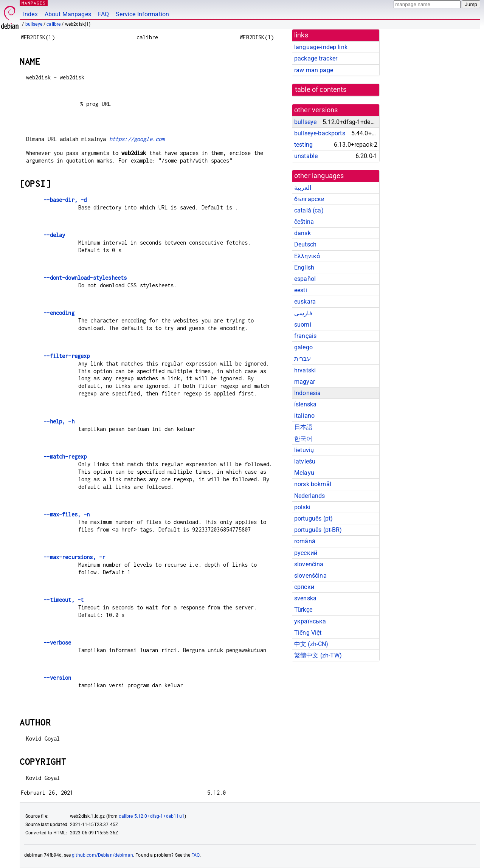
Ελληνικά (307, 256)
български (309, 199)
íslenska (305, 404)
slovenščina (310, 576)
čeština (304, 222)
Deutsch (305, 244)
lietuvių (304, 450)
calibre (54, 24)
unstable (306, 156)
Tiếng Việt (308, 633)
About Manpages (68, 14)
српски (304, 587)
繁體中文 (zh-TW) (318, 655)
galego (303, 347)
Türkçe (303, 610)
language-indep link (321, 47)
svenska (305, 598)
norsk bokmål (313, 484)
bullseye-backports (320, 133)
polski (302, 507)
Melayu (304, 473)
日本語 (303, 427)
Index (30, 14)
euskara (305, 301)
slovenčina (309, 564)
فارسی (303, 313)
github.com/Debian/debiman (102, 855)
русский (306, 553)
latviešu (305, 461)
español (305, 279)
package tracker (316, 58)
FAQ (103, 14)
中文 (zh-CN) (311, 644)
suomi (303, 325)
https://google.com (137, 139)
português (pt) (313, 518)
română (305, 541)
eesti (301, 290)
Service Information (142, 14)
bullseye (34, 24)
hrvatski (305, 370)
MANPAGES (34, 3)
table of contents (321, 90)
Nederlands (310, 496)
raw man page (314, 70)
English (304, 267)
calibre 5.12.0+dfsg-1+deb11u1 (151, 816)
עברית (302, 359)
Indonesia (307, 393)
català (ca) (309, 210)
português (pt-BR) (318, 530)
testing (303, 145)
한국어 (303, 439)
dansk (302, 233)
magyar (305, 382)
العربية (303, 188)
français (305, 336)
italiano (304, 416)
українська (310, 621)
